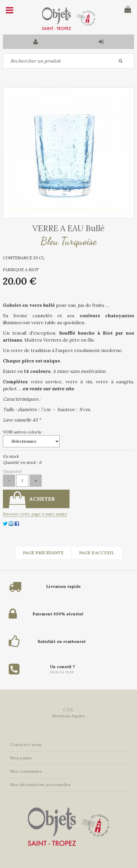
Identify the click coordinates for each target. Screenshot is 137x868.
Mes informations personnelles (40, 785)
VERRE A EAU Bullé (68, 228)
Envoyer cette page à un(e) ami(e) (35, 514)
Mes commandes (26, 771)
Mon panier (21, 758)
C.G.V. (68, 710)
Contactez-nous (26, 745)
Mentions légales (69, 716)
